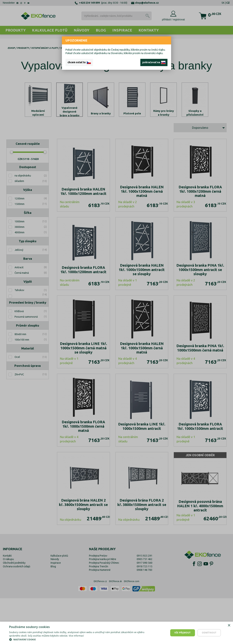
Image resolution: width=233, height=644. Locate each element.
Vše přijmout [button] (182, 633)
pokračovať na (154, 62)
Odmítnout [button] (209, 633)
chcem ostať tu (79, 62)
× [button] (229, 626)
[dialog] (116, 633)
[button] (78, 639)
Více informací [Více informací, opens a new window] (76, 636)
